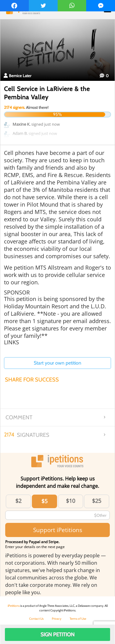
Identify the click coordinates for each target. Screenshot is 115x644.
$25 (97, 501)
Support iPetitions (58, 530)
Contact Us (36, 619)
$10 (71, 501)
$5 (44, 501)
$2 (18, 501)
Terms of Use (78, 619)
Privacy (57, 619)
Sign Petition (57, 634)
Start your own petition (57, 363)
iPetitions (14, 606)
